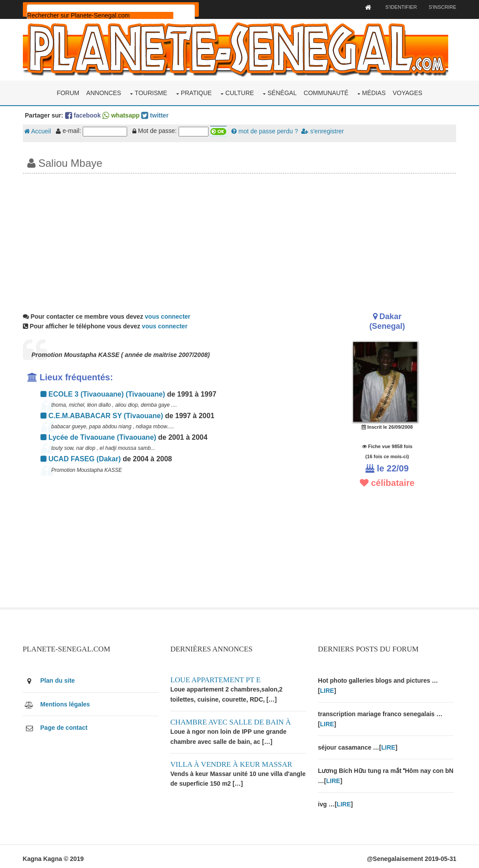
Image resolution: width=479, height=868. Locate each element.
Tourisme (151, 92)
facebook (85, 114)
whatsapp (123, 114)
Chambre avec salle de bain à (233, 719)
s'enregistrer (324, 130)
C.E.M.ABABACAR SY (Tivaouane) (104, 414)
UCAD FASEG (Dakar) (82, 458)
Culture (239, 92)
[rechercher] (102, 15)
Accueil (39, 130)
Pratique (196, 92)
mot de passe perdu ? (266, 130)
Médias (374, 92)
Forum (68, 92)
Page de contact (66, 725)
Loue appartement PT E (218, 677)
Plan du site (60, 678)
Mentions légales (67, 702)
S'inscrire (441, 7)
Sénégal (282, 92)
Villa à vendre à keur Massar (233, 762)
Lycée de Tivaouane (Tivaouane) (100, 436)
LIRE (329, 688)
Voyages (408, 92)
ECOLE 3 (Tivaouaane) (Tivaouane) (105, 393)
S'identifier (399, 7)
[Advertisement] (239, 238)
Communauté (326, 92)
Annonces (104, 92)
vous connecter (169, 315)
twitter (157, 114)
